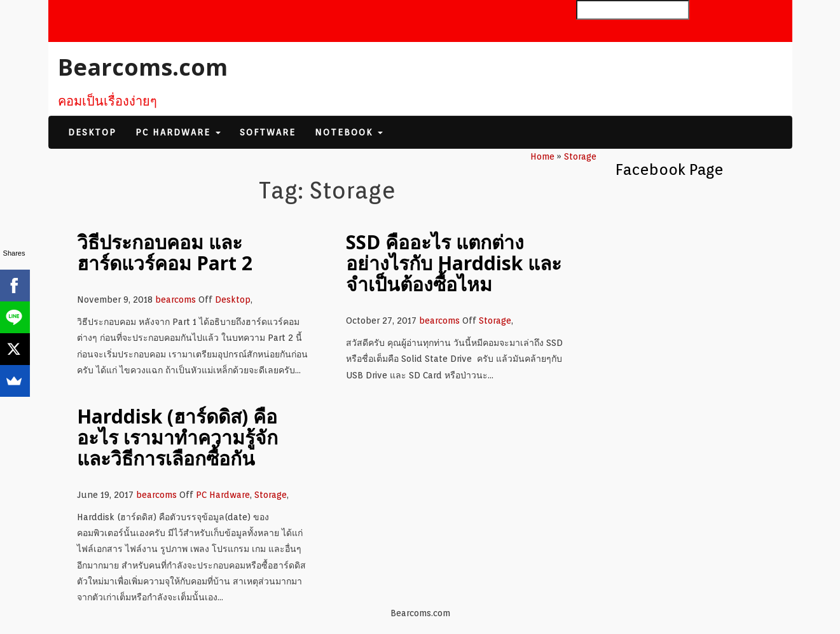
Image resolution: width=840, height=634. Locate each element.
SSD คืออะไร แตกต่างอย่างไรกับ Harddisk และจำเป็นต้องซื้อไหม (454, 263)
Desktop (92, 132)
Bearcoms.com (143, 67)
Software (268, 132)
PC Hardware (178, 132)
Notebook (349, 132)
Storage (495, 320)
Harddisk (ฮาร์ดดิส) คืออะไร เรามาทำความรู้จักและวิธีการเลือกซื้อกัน (177, 437)
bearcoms (176, 300)
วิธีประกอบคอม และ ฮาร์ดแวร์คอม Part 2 (165, 252)
